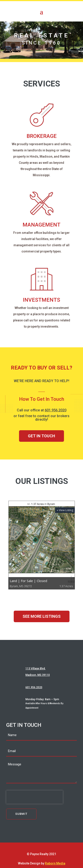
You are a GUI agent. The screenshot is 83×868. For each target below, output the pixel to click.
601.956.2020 (56, 410)
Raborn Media (55, 863)
